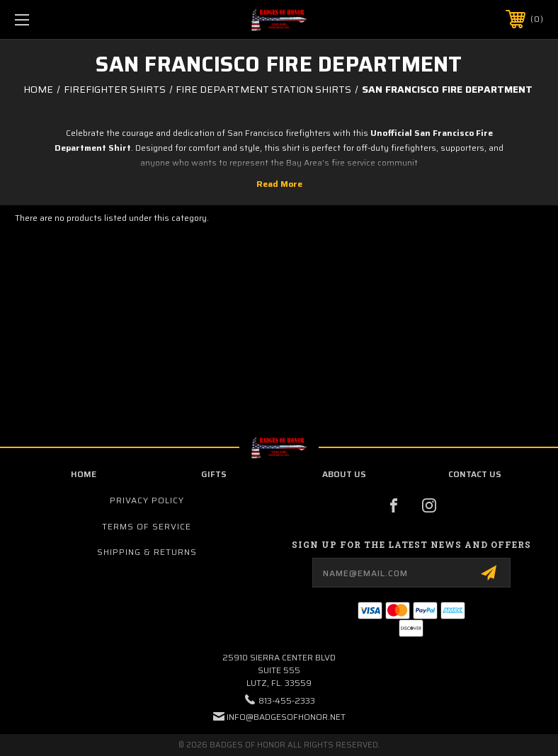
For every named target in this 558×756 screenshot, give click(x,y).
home (84, 474)
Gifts (214, 474)
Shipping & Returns (147, 552)
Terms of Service (147, 526)
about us (344, 474)
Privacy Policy (147, 500)
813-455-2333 (287, 700)
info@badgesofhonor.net (286, 717)
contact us (475, 474)
